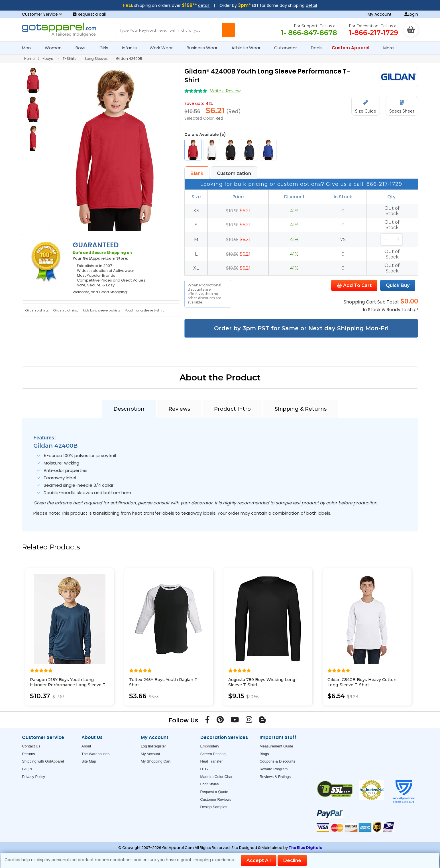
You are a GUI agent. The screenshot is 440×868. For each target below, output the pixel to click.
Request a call (89, 14)
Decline (292, 860)
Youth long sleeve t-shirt (144, 310)
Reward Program (274, 769)
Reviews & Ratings (275, 777)
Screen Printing (213, 754)
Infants (131, 48)
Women (56, 48)
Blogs (264, 754)
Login (411, 14)
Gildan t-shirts (37, 310)
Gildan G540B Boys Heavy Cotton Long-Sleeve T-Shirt (362, 682)
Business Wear (204, 48)
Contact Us (31, 746)
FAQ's (27, 769)
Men (29, 48)
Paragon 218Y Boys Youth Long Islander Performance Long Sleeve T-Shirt (69, 685)
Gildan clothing (66, 310)
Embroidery (210, 746)
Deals (317, 48)
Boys (83, 48)
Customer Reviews (216, 799)
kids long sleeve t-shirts (102, 310)
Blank (197, 173)
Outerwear (288, 48)
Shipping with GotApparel (43, 761)
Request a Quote (214, 792)
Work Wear (164, 48)
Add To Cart (354, 285)
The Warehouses (96, 754)
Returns (28, 754)
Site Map (89, 761)
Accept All (259, 860)
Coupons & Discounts (277, 761)
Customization (234, 173)
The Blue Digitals (305, 848)
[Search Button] (228, 30)
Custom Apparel (353, 48)
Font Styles (210, 784)
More (391, 48)
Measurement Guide (276, 746)
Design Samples (214, 807)
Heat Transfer (212, 761)
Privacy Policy (33, 777)
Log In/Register (153, 746)
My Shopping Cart (156, 761)
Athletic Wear (248, 48)
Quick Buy (398, 285)
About (86, 746)
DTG (204, 769)
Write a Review (225, 91)
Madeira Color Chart (217, 777)
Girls (106, 48)
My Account (380, 14)
